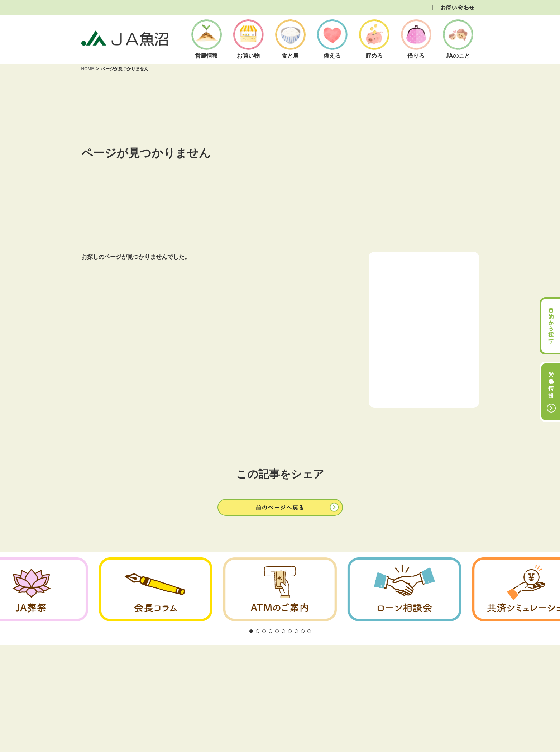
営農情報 (551, 386)
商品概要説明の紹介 (281, 606)
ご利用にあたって (156, 606)
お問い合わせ (458, 8)
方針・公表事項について (217, 606)
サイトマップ (409, 606)
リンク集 (370, 606)
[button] (280, 448)
